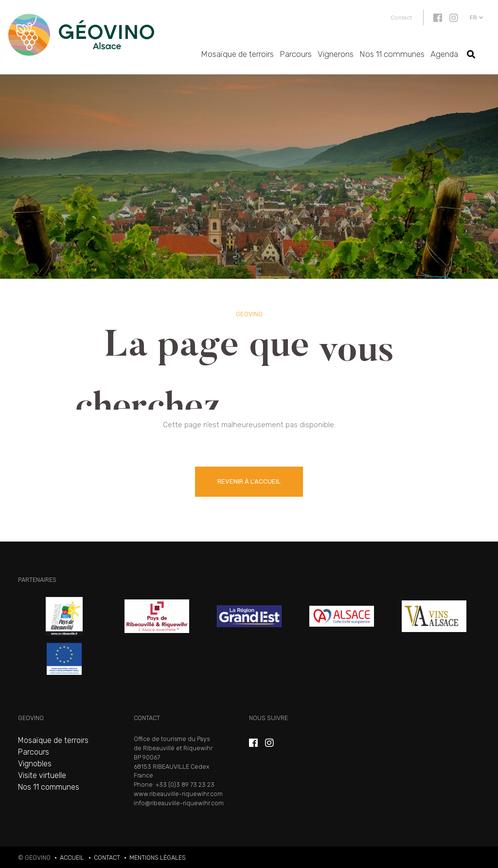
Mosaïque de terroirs (237, 54)
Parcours (296, 54)
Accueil (72, 858)
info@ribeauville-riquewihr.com (179, 803)
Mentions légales (158, 858)
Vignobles (35, 764)
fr (473, 18)
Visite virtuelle (42, 775)
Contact (401, 18)
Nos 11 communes (392, 54)
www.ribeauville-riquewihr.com (178, 794)
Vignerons (336, 54)
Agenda (444, 54)
